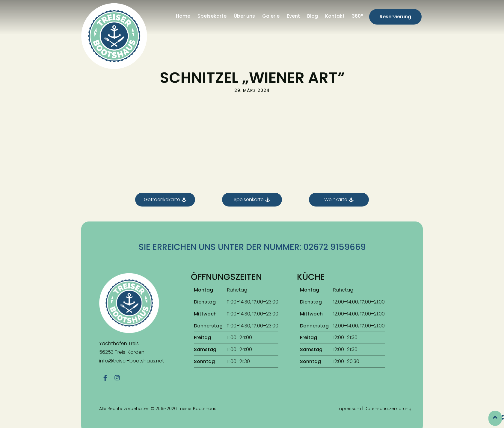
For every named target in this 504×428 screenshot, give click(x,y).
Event (293, 16)
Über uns (244, 16)
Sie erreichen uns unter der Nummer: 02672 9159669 (252, 247)
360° (357, 16)
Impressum (349, 406)
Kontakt (335, 16)
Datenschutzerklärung (388, 406)
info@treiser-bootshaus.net (132, 361)
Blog (313, 16)
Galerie (271, 16)
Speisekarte (212, 16)
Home (183, 16)
